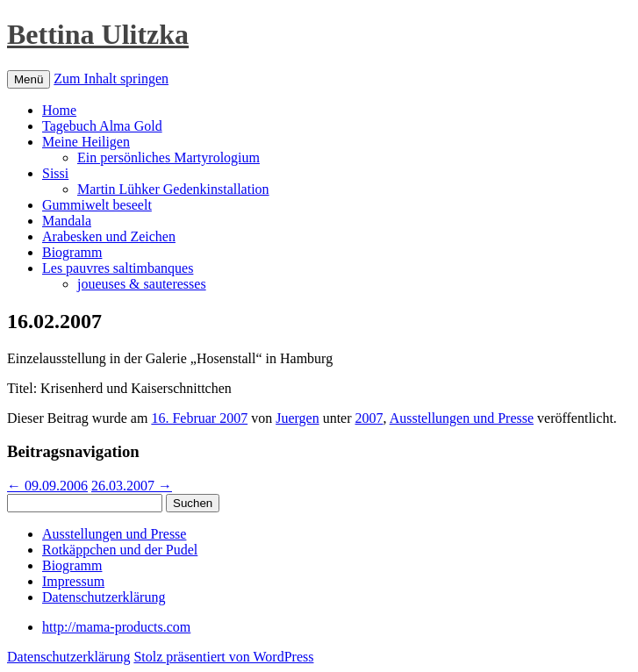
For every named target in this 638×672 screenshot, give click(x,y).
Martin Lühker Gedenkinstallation (173, 189)
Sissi (55, 173)
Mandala (67, 221)
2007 (369, 418)
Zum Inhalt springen (111, 79)
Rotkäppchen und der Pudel (120, 550)
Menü (29, 79)
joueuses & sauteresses (142, 284)
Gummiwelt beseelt (97, 205)
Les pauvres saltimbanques (118, 268)
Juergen (297, 418)
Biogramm (72, 252)
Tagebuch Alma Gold (102, 126)
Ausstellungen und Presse (462, 418)
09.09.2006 (47, 486)
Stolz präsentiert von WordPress (223, 657)
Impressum (73, 581)
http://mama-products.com (116, 627)
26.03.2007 (132, 486)
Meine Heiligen (86, 142)
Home (59, 110)
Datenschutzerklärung (104, 597)
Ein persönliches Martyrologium (168, 157)
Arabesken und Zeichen (109, 236)
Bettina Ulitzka (98, 34)
